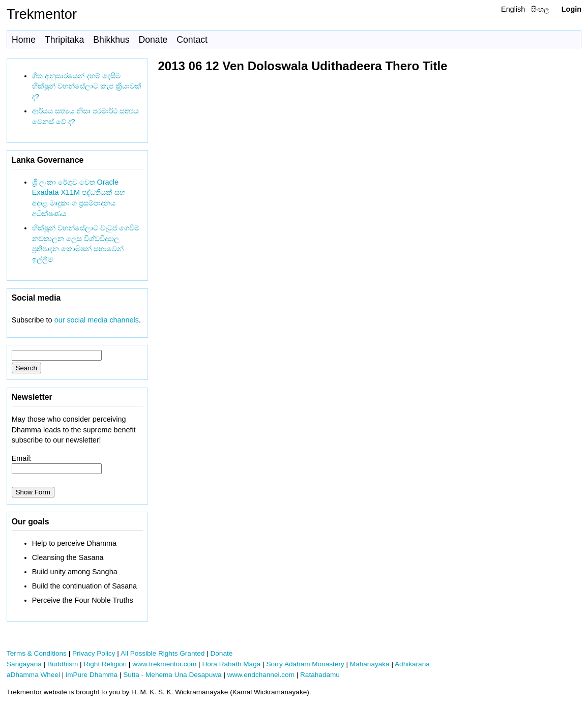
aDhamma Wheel (33, 675)
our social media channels (97, 320)
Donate (153, 40)
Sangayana (24, 664)
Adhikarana (412, 664)
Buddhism (63, 664)
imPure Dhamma (92, 675)
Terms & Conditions (37, 653)
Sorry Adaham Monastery (305, 664)
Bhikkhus (111, 40)
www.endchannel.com (261, 675)
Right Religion (105, 664)
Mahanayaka (370, 664)
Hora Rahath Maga (231, 664)
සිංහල (540, 9)
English (513, 9)
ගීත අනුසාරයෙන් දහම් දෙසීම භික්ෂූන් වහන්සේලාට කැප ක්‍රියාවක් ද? (87, 86)
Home (24, 40)
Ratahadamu (320, 675)
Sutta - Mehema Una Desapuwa (172, 675)
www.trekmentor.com (164, 664)
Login (571, 9)
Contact (192, 40)
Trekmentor (42, 14)
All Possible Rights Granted (163, 653)
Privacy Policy (94, 653)
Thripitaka (64, 40)
